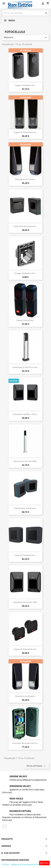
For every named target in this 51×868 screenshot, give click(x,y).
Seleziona (26, 37)
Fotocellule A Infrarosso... (26, 508)
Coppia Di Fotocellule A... (26, 555)
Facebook (4, 826)
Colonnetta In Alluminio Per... (26, 367)
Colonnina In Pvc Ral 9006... (26, 461)
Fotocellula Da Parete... (26, 179)
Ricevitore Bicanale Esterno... (26, 743)
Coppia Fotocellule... (26, 320)
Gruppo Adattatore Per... (26, 273)
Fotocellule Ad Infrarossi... (26, 226)
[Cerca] (26, 13)
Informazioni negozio (15, 860)
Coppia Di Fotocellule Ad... (26, 649)
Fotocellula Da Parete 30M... (26, 602)
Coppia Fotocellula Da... (26, 85)
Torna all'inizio (36, 766)
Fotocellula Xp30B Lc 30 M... (26, 414)
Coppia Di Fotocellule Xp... (26, 132)
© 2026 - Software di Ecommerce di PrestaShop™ (25, 864)
